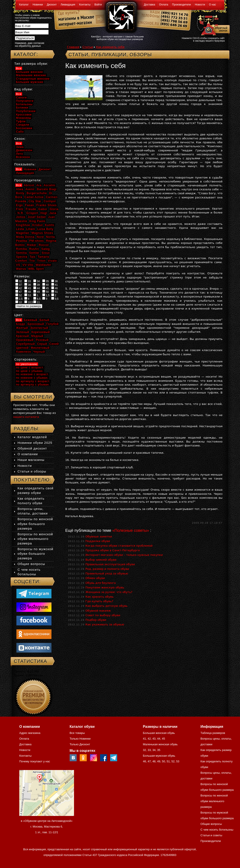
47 (19, 292)
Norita (50, 237)
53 (28, 295)
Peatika (21, 241)
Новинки (38, 5)
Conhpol (50, 201)
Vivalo (52, 261)
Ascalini (50, 185)
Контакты (85, 5)
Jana (53, 213)
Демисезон (24, 150)
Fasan (30, 205)
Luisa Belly (45, 229)
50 (46, 292)
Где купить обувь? (99, 601)
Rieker (32, 245)
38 (28, 285)
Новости (200, 5)
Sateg (45, 249)
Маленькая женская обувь (160, 744)
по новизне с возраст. (32, 374)
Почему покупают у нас (35, 761)
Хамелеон (24, 352)
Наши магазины (31, 460)
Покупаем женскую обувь (105, 587)
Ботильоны (24, 104)
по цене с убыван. (30, 371)
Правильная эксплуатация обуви (110, 564)
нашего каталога (26, 417)
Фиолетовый (40, 348)
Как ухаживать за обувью (105, 624)
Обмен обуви (95, 578)
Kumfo (50, 225)
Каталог (24, 5)
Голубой (53, 324)
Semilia (21, 253)
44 (37, 288)
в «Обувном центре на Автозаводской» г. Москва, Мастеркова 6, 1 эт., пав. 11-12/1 (47, 827)
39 (37, 285)
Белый (45, 320)
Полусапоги (25, 101)
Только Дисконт (80, 744)
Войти (98, 5)
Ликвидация (68, 5)
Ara (39, 185)
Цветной (22, 348)
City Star (35, 201)
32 (19, 281)
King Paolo (37, 221)
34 (37, 281)
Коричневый (41, 332)
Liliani (31, 229)
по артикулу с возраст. (33, 381)
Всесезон (23, 157)
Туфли (21, 121)
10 (19, 302)
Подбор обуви (96, 620)
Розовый (42, 340)
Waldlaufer (44, 265)
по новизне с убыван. (32, 378)
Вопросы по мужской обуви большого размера (35, 554)
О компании (28, 454)
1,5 (46, 295)
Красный (22, 336)
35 (46, 281)
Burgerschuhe (37, 193)
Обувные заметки (99, 536)
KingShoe (23, 225)
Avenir (30, 189)
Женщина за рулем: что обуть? (109, 592)
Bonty (20, 193)
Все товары (77, 733)
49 (37, 292)
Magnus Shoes (42, 233)
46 (55, 288)
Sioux (46, 253)
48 (28, 292)
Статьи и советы (211, 835)
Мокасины (24, 118)
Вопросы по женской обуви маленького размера (35, 539)
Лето (19, 154)
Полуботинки (26, 111)
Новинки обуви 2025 (35, 443)
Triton (41, 261)
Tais (33, 257)
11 (37, 302)
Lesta (20, 229)
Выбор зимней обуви (101, 560)
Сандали (23, 125)
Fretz (20, 209)
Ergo (19, 205)
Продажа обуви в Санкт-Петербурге (113, 550)
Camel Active (34, 197)
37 (19, 285)
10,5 (29, 302)
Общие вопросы (31, 564)
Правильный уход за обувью (107, 573)
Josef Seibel (37, 217)
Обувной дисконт (32, 448)
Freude (31, 209)
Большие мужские (30, 82)
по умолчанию (27, 364)
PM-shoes (37, 241)
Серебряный (25, 344)
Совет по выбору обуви (103, 615)
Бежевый (31, 320)
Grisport (32, 213)
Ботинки (22, 108)
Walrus (21, 269)
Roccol (44, 245)
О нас (212, 5)
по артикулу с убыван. (33, 384)
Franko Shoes (47, 205)
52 (19, 295)
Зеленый (23, 332)
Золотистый (39, 328)
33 (28, 281)
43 (28, 288)
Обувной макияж (98, 611)
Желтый (22, 328)
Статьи (88, 47)
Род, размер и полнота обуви (107, 569)
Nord (40, 237)
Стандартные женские (33, 79)
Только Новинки (80, 739)
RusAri (34, 249)
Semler (34, 253)
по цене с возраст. (30, 367)
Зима (20, 147)
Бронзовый (36, 324)
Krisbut (38, 225)
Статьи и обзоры (32, 471)
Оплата (164, 5)
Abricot (29, 185)
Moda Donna (25, 237)
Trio (32, 261)
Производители (182, 5)
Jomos (21, 217)
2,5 (19, 299)
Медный (37, 336)
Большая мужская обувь (159, 756)
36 (55, 281)
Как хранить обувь (99, 597)
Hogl (44, 213)
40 (46, 285)
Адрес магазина (30, 733)
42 (19, 288)
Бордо (21, 324)
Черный (39, 352)
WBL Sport (36, 269)
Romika (21, 249)
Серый (42, 344)
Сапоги (21, 97)
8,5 (37, 299)
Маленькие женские (31, 75)
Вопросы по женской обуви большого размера (35, 524)
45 (46, 288)
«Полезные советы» (131, 530)
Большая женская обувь (159, 733)
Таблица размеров (213, 733)
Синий (54, 344)
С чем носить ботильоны (217, 830)
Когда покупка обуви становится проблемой (119, 546)
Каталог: (26, 54)
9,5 (55, 299)
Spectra (22, 257)
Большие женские (29, 72)
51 (55, 292)
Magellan (23, 233)
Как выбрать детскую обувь (106, 606)
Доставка (150, 5)
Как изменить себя (110, 47)
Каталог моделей (32, 437)
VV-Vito (28, 265)
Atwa (20, 189)
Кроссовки (24, 115)
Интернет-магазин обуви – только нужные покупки (124, 555)
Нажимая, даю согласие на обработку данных (30, 45)
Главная (73, 47)
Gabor (43, 209)
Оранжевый (25, 340)
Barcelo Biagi (47, 189)
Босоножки (24, 128)
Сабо (20, 132)
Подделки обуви (98, 541)
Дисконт (52, 5)
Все (19, 68)
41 (55, 285)
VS (18, 265)
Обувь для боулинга (101, 583)
